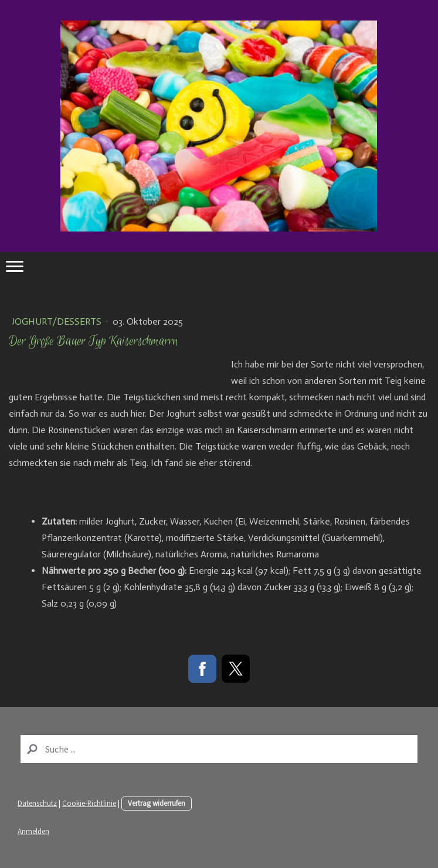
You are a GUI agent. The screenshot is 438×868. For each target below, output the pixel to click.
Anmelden (33, 831)
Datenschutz (37, 803)
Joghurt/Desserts (58, 321)
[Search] (219, 749)
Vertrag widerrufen (157, 803)
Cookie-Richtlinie (89, 803)
